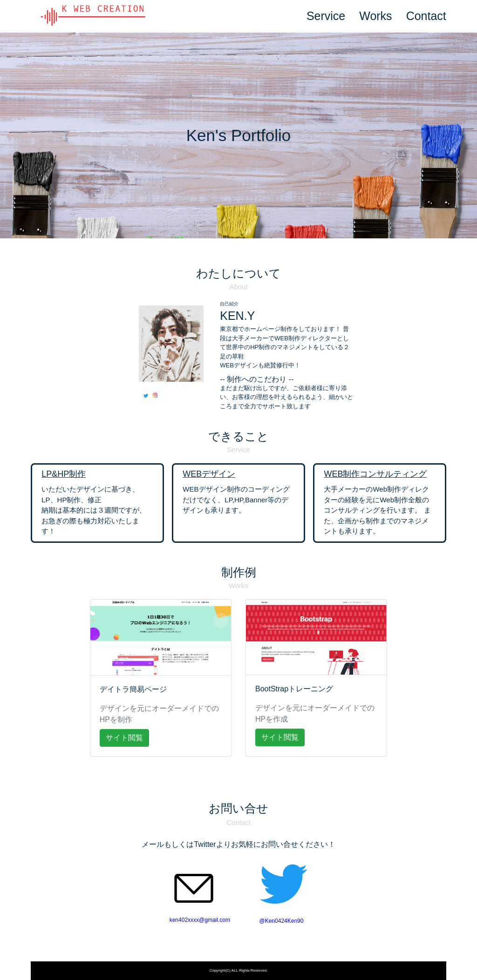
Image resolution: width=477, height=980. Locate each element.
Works (375, 16)
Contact (426, 16)
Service (326, 16)
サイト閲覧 (124, 738)
